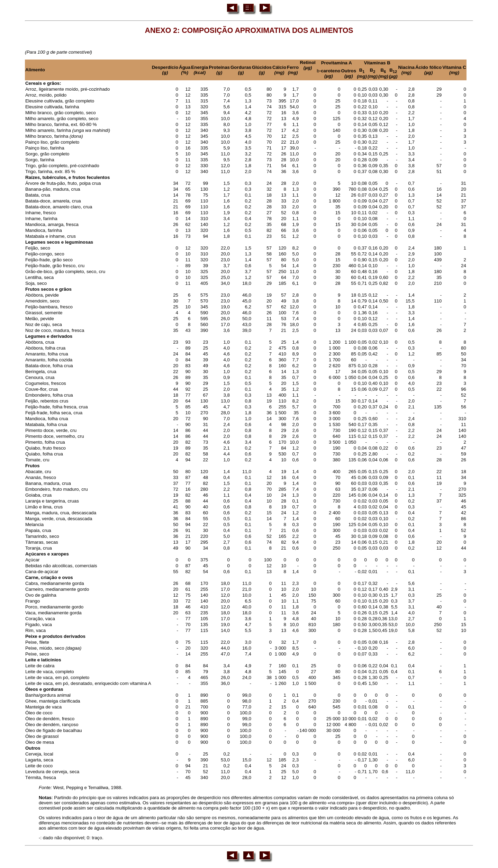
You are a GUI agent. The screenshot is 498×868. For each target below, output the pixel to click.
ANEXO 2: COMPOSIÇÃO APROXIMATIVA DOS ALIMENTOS (249, 30)
